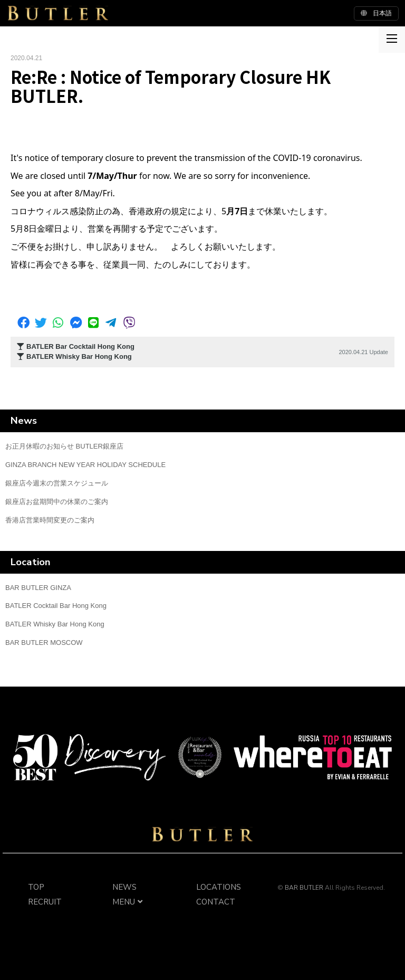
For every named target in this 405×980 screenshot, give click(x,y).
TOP (36, 887)
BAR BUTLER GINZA (38, 588)
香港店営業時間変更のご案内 (50, 520)
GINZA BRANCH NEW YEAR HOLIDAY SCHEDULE (85, 465)
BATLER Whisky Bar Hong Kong (55, 624)
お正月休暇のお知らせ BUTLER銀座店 (64, 446)
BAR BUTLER (202, 834)
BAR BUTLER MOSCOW (44, 643)
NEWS (124, 887)
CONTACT (216, 902)
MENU (129, 902)
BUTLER (58, 13)
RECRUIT (45, 902)
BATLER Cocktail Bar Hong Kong (56, 606)
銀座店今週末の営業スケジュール (57, 483)
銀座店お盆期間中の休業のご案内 (57, 502)
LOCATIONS (219, 887)
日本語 (376, 13)
